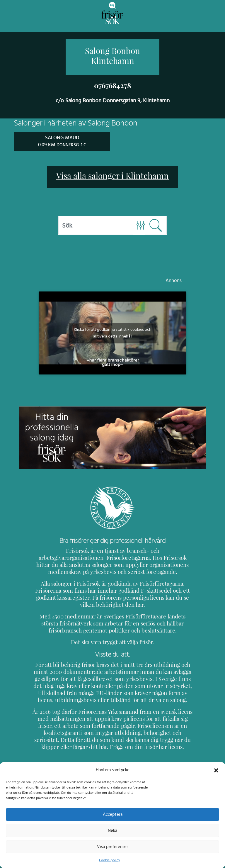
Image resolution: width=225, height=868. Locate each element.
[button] (216, 770)
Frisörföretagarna (55, 557)
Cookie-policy (110, 860)
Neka (112, 830)
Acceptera (113, 814)
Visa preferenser (112, 847)
